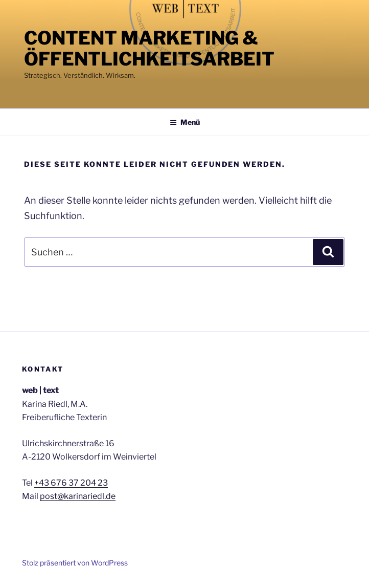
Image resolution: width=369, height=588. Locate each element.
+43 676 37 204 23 (71, 483)
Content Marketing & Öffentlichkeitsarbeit (149, 48)
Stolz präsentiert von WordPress (75, 563)
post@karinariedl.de (78, 496)
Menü (185, 122)
